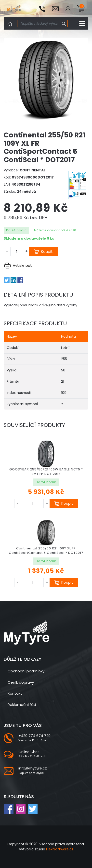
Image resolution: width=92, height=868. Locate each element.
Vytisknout (18, 265)
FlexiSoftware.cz (60, 849)
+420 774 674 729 (34, 736)
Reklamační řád (22, 705)
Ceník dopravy (21, 682)
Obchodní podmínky (26, 671)
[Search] (39, 23)
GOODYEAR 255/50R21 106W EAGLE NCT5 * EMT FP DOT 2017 (46, 472)
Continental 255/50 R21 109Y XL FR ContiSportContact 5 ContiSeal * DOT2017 (46, 551)
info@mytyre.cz (33, 768)
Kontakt (15, 693)
